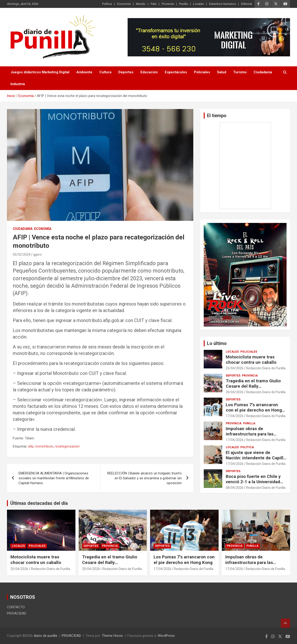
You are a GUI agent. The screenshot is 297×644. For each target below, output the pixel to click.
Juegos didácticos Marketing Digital (40, 72)
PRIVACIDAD (17, 613)
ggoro (37, 254)
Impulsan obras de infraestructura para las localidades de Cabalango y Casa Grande (253, 436)
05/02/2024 (22, 254)
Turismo (240, 72)
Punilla (183, 4)
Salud (222, 72)
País (154, 4)
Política (107, 4)
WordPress (166, 636)
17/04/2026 (235, 416)
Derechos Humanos (222, 4)
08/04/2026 (235, 488)
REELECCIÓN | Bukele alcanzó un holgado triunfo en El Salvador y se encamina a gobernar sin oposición (144, 478)
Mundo (141, 4)
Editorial (247, 4)
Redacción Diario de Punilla (266, 368)
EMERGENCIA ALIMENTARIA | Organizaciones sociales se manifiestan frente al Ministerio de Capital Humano (54, 478)
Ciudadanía (263, 72)
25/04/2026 (235, 368)
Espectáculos (176, 72)
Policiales (202, 72)
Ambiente (84, 72)
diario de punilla (45, 636)
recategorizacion (67, 446)
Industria (18, 84)
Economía (124, 4)
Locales (198, 4)
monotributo (44, 446)
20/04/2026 (235, 392)
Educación (149, 72)
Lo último (217, 343)
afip (31, 446)
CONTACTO (16, 607)
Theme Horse (112, 636)
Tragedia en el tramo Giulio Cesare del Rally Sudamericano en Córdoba (253, 386)
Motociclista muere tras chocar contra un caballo (251, 360)
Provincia (168, 4)
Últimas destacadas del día (39, 503)
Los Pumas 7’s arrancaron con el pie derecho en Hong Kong (254, 410)
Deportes (126, 72)
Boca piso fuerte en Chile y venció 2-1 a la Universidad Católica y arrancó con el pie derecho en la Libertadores (255, 484)
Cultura (105, 72)
